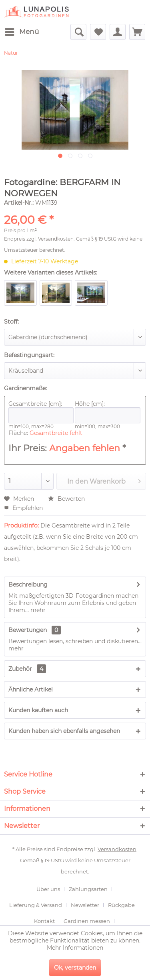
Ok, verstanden (75, 968)
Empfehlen (23, 508)
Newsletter (85, 905)
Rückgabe (121, 905)
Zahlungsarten (88, 889)
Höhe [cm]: (107, 412)
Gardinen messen (87, 921)
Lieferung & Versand (36, 905)
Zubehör (27, 669)
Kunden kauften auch (38, 710)
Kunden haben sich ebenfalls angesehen (64, 731)
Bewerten (66, 499)
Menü (22, 31)
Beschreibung (28, 585)
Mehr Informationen (75, 948)
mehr (37, 610)
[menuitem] (21, 32)
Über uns (48, 889)
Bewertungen (28, 630)
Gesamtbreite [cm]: (41, 412)
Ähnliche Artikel (31, 690)
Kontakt (44, 921)
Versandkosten (56, 239)
